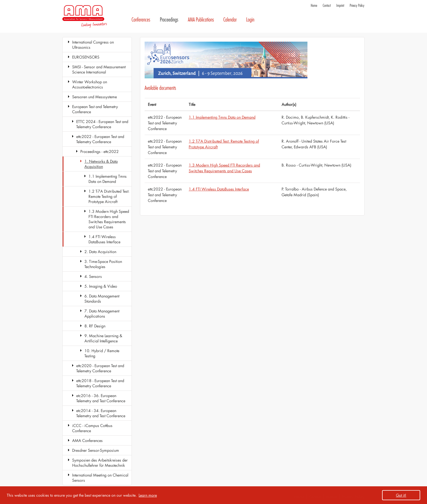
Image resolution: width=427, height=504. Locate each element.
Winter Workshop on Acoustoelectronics (90, 84)
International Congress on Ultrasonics (93, 45)
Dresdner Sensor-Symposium (96, 450)
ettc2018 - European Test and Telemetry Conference (100, 383)
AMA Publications (201, 20)
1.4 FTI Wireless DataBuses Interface (104, 239)
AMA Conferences (87, 440)
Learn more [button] (148, 495)
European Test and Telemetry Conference (95, 109)
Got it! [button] (401, 495)
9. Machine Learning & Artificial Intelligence (103, 338)
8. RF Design (95, 326)
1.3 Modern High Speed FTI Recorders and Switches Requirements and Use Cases (109, 219)
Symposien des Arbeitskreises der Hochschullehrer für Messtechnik (100, 463)
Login (250, 20)
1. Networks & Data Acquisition (101, 164)
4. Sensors (93, 276)
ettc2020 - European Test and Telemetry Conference (100, 368)
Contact (327, 6)
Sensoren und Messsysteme (94, 97)
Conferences (141, 20)
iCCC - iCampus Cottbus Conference (92, 428)
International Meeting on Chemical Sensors (100, 478)
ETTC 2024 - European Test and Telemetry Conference (102, 124)
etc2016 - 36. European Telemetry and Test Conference (101, 398)
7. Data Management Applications (102, 314)
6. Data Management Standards (102, 299)
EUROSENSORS (86, 57)
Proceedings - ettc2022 (100, 151)
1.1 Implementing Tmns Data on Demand (108, 179)
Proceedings (169, 20)
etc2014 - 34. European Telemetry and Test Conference (101, 413)
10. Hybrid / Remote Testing (102, 353)
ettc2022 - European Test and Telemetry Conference (100, 139)
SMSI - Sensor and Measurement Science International (99, 69)
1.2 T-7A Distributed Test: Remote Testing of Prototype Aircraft (109, 196)
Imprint (340, 6)
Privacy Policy (357, 6)
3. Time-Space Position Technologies (103, 264)
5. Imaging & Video (101, 286)
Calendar (230, 20)
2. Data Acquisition (100, 252)
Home (314, 6)
